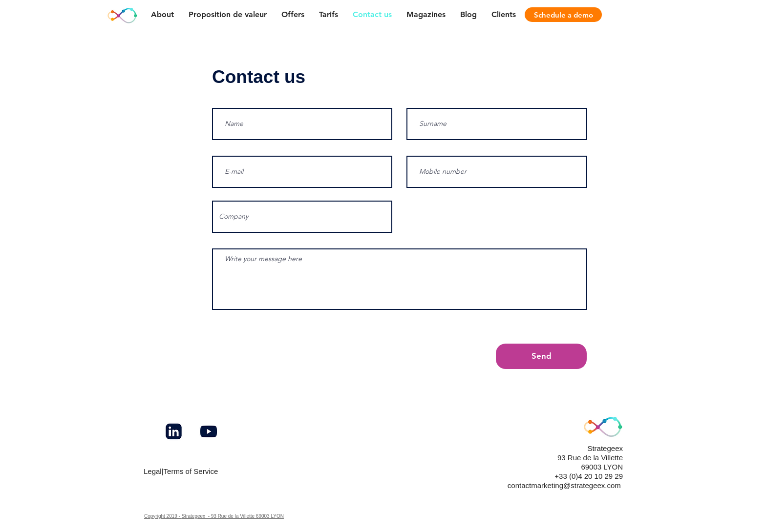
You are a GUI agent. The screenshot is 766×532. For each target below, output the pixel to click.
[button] (426, 14)
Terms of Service (191, 471)
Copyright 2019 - (163, 516)
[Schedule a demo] (563, 15)
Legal (153, 471)
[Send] (541, 356)
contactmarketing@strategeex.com (564, 485)
